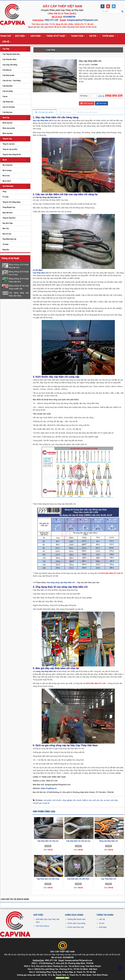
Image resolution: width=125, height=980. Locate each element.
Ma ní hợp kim (8, 165)
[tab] (44, 112)
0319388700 (69, 17)
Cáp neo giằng (8, 91)
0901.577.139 (52, 20)
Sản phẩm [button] (36, 36)
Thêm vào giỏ (87, 103)
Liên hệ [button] (6, 42)
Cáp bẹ (5, 96)
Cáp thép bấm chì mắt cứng (48, 879)
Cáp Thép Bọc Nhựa (9, 59)
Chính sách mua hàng (76, 923)
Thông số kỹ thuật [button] (57, 36)
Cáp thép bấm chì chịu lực (48, 841)
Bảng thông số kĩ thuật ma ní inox (19, 273)
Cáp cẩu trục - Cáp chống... (12, 81)
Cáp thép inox (7, 112)
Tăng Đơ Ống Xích (9, 218)
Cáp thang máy (8, 102)
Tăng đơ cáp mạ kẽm (10, 149)
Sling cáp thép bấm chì (109, 841)
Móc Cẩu (6, 228)
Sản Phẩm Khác (8, 186)
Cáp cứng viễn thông (10, 65)
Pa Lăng (5, 197)
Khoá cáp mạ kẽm (9, 128)
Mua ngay (101, 103)
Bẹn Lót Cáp (7, 234)
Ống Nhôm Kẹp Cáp (9, 239)
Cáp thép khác (8, 86)
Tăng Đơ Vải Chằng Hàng (11, 202)
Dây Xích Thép (8, 223)
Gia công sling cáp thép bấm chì (61, 582)
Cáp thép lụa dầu (8, 75)
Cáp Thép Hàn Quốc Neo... (12, 54)
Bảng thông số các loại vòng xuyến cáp (19, 287)
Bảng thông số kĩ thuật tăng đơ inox (19, 266)
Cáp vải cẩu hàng (9, 107)
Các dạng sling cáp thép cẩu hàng (19, 294)
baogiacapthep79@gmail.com (82, 20)
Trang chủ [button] (5, 36)
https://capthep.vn (49, 788)
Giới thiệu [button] (21, 36)
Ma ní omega (7, 170)
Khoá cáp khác (8, 133)
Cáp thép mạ (7, 70)
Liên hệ (102, 919)
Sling (4, 192)
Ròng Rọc (6, 250)
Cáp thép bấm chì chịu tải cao (78, 841)
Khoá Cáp (6, 118)
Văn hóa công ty (42, 926)
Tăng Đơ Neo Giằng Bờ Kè (12, 154)
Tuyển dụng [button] (109, 36)
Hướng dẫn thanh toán (76, 919)
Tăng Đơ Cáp (7, 139)
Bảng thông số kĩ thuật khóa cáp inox (19, 280)
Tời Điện (6, 244)
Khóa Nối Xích (7, 213)
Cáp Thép (6, 49)
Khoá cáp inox (7, 123)
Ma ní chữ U (7, 181)
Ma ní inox (6, 176)
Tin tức (102, 923)
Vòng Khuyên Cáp (9, 207)
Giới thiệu (103, 927)
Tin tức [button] (94, 36)
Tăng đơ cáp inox (9, 144)
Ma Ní (5, 160)
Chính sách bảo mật (76, 927)
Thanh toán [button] (78, 36)
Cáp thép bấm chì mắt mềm (78, 879)
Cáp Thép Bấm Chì (109, 879)
